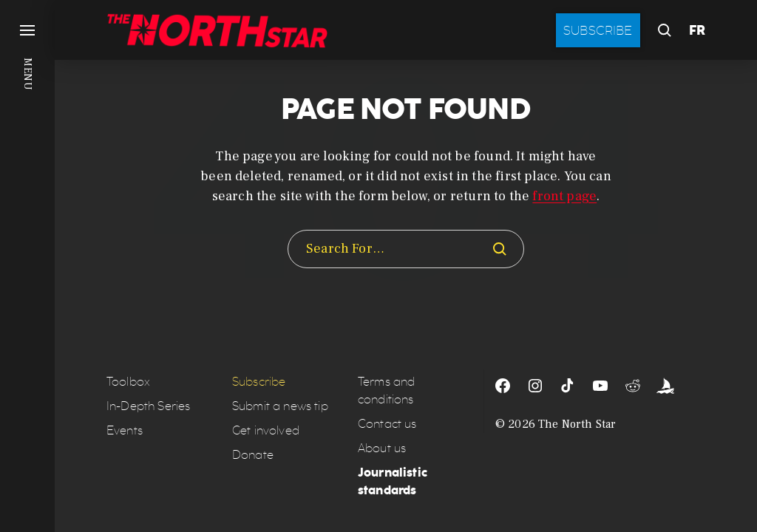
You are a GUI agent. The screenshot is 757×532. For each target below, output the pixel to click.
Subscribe (598, 30)
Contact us (387, 424)
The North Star (577, 424)
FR (697, 30)
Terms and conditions (386, 391)
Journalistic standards (393, 481)
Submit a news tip (280, 406)
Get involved (266, 430)
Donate (253, 455)
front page (564, 196)
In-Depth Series (148, 406)
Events (125, 430)
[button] (27, 266)
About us (382, 448)
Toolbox (128, 382)
